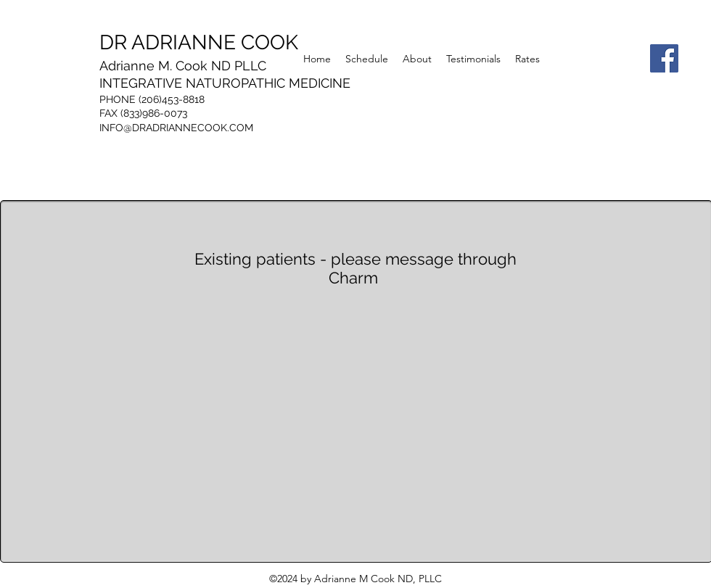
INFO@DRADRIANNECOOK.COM (176, 128)
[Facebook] (664, 58)
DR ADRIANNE (199, 42)
